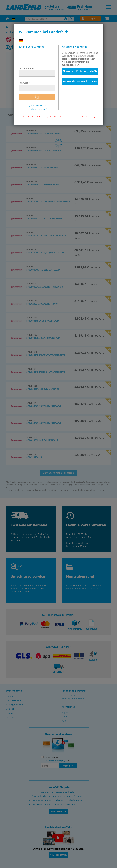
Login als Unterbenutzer (37, 106)
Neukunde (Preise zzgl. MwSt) (80, 71)
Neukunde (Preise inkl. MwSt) (80, 81)
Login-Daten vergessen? (37, 109)
